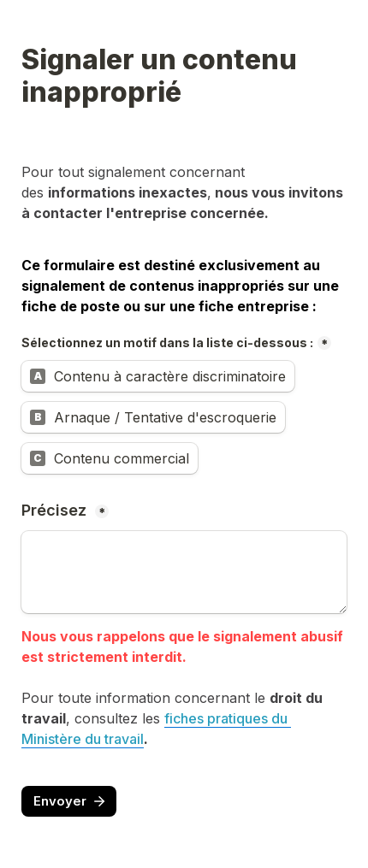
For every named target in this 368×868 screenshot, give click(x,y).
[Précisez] (184, 572)
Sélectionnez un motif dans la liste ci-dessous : (167, 342)
